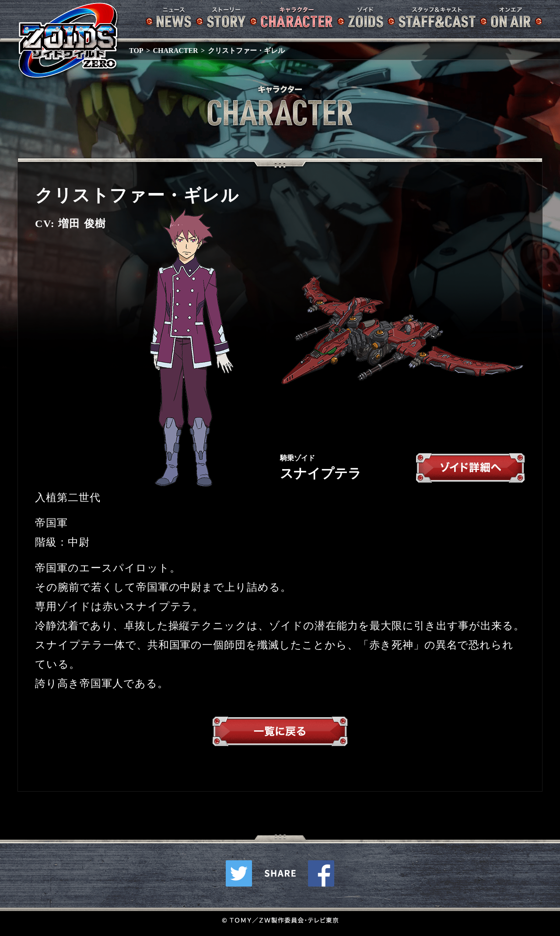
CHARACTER (176, 51)
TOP (136, 51)
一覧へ (280, 733)
